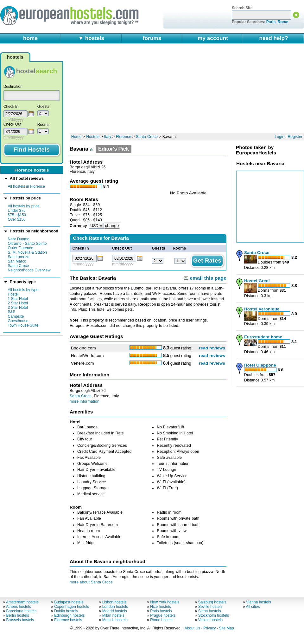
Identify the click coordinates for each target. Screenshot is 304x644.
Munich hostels (115, 620)
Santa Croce (19, 266)
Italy (108, 137)
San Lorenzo (19, 257)
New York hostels (165, 602)
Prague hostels (163, 615)
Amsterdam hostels (22, 602)
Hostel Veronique (262, 309)
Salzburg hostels (212, 602)
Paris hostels (161, 611)
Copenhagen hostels (72, 607)
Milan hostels (113, 615)
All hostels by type (23, 290)
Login (280, 137)
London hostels (115, 607)
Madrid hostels (115, 611)
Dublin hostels (66, 611)
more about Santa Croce (91, 582)
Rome (283, 22)
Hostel (13, 294)
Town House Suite (23, 325)
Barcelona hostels (21, 611)
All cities (253, 607)
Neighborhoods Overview (29, 270)
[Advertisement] (123, 91)
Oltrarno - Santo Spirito (27, 244)
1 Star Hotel (18, 299)
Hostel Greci (257, 281)
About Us (192, 628)
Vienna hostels (259, 602)
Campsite (16, 316)
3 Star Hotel (18, 308)
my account (213, 38)
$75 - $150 (17, 215)
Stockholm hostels (214, 615)
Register (295, 137)
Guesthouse (18, 321)
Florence (124, 137)
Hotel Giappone (260, 365)
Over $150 (17, 219)
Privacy (209, 628)
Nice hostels (160, 607)
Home (76, 137)
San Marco (17, 261)
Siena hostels (210, 611)
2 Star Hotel (18, 303)
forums (152, 38)
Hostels (93, 137)
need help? (273, 38)
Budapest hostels (69, 602)
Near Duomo (19, 239)
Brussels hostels (20, 620)
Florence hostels (68, 620)
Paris (271, 22)
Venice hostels (210, 620)
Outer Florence (21, 248)
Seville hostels (210, 607)
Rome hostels (162, 620)
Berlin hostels (18, 615)
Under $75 (17, 211)
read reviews (212, 348)
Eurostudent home (263, 337)
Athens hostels (19, 607)
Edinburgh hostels (69, 615)
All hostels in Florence (26, 186)
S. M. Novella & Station (27, 252)
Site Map (226, 628)
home (30, 38)
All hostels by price (24, 206)
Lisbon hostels (114, 602)
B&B (12, 312)
